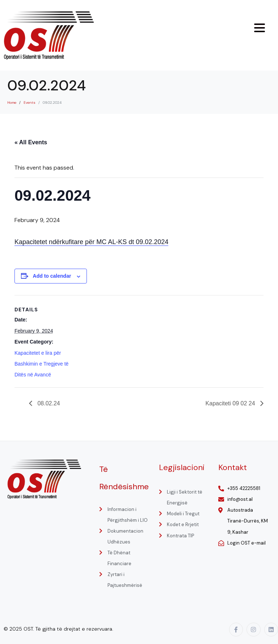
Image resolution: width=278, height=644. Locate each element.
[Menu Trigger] (260, 28)
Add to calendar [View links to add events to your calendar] (52, 276)
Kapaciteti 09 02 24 (231, 403)
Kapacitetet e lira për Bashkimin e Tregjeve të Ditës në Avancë (41, 364)
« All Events (31, 142)
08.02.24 (48, 403)
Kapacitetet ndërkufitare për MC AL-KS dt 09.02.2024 (91, 242)
